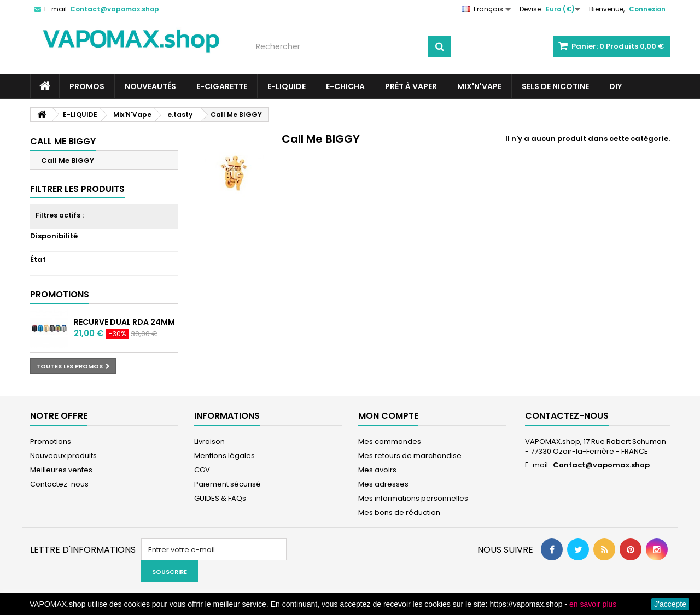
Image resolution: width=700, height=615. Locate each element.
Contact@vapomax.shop (601, 465)
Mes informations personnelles (413, 498)
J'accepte (670, 604)
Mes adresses (383, 484)
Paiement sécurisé (227, 484)
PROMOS (87, 86)
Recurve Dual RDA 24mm (124, 322)
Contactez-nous (59, 484)
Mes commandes (390, 441)
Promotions (60, 294)
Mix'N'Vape (479, 86)
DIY (616, 86)
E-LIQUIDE (287, 86)
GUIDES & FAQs (220, 498)
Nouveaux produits (63, 456)
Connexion (647, 9)
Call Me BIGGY (68, 160)
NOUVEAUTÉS (150, 86)
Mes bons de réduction (399, 512)
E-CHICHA (345, 86)
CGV (202, 470)
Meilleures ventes (61, 470)
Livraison (209, 441)
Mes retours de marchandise (410, 456)
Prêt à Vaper (411, 86)
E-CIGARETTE (222, 86)
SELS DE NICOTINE (555, 86)
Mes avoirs (377, 470)
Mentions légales (224, 456)
